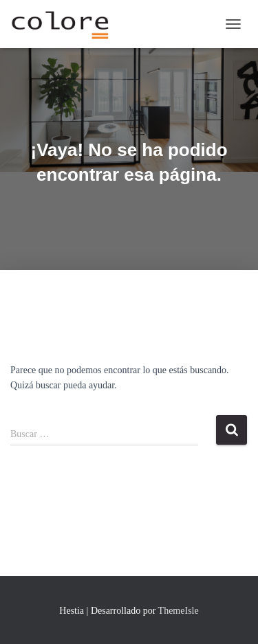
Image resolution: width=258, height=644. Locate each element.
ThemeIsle (179, 611)
